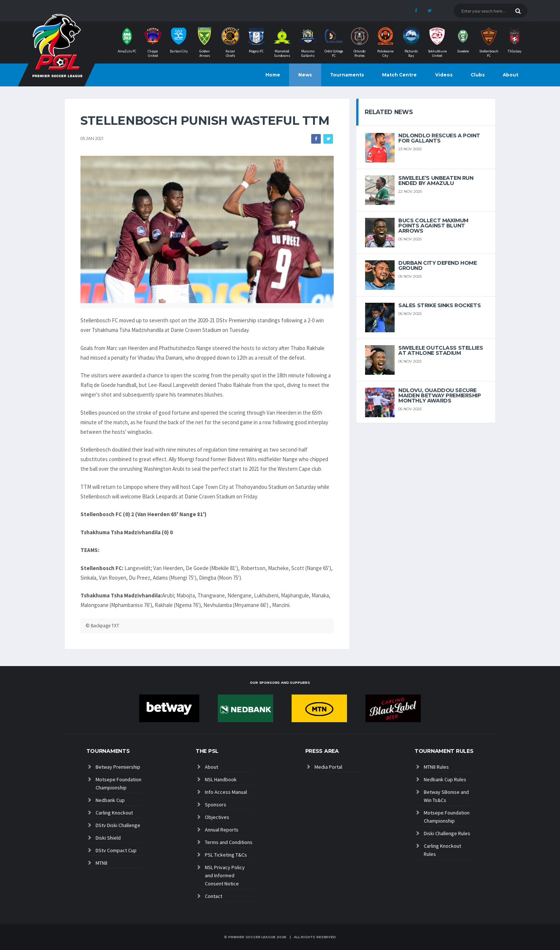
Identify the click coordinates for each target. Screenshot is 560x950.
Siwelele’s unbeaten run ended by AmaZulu (436, 181)
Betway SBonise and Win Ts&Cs (446, 796)
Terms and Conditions (229, 842)
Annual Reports (222, 830)
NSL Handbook (221, 779)
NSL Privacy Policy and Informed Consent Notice (225, 875)
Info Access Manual (226, 792)
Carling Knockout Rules (442, 850)
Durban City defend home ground (437, 265)
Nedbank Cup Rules (445, 779)
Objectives (217, 817)
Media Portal (328, 767)
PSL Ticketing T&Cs (226, 855)
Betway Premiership (118, 767)
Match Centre (399, 75)
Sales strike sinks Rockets (439, 305)
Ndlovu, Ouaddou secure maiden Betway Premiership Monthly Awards (440, 395)
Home (273, 75)
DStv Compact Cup (116, 850)
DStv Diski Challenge (118, 825)
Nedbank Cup (110, 800)
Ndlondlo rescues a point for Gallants (439, 138)
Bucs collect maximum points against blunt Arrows (433, 226)
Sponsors (216, 805)
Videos (444, 75)
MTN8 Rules (436, 767)
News (305, 75)
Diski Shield (108, 838)
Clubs (478, 75)
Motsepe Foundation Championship (118, 783)
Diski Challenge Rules (447, 833)
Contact (214, 896)
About (511, 75)
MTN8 (102, 863)
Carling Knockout (114, 813)
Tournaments (347, 75)
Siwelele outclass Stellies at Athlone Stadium (441, 350)
